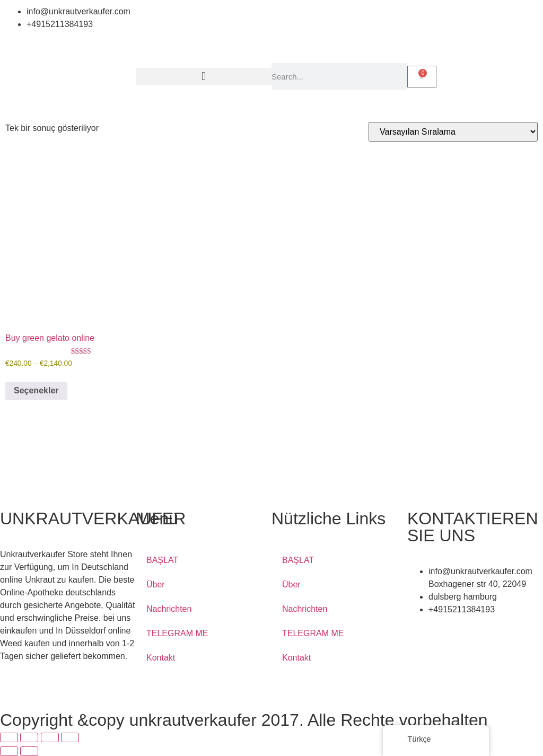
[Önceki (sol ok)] (9, 751)
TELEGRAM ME (177, 633)
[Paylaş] (50, 737)
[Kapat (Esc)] (70, 737)
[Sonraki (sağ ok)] (29, 751)
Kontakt (161, 658)
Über (156, 584)
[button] (204, 77)
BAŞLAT (162, 560)
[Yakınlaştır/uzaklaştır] (9, 737)
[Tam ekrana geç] (29, 737)
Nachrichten (169, 609)
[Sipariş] (453, 132)
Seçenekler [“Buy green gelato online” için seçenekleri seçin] (36, 390)
